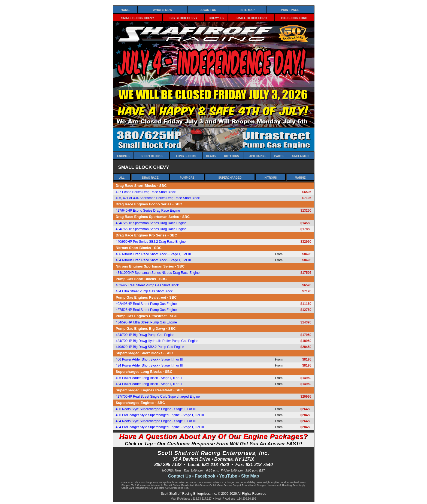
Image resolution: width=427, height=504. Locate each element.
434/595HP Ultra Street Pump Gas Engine (146, 322)
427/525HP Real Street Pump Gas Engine (146, 310)
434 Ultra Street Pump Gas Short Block (144, 291)
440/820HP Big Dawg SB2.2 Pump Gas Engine (150, 347)
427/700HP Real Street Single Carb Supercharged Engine (158, 397)
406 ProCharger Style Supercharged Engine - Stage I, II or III (160, 415)
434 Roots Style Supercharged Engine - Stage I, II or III (156, 421)
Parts (279, 156)
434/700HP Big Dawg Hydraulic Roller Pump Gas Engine (157, 341)
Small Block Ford (251, 18)
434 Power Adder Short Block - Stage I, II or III (149, 365)
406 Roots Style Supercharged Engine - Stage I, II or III (156, 409)
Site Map (247, 9)
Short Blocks (152, 156)
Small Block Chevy (138, 18)
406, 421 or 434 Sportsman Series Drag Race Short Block (158, 198)
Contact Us (179, 476)
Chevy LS (216, 18)
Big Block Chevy (184, 18)
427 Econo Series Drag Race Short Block (146, 192)
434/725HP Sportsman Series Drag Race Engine (151, 223)
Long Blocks (186, 156)
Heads (211, 156)
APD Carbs (257, 156)
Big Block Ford (294, 18)
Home (125, 9)
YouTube (228, 476)
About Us (208, 9)
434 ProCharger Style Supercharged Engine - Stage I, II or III (160, 427)
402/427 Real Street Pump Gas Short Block (147, 285)
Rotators (231, 156)
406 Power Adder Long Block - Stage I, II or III (149, 378)
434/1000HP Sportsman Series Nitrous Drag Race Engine (158, 273)
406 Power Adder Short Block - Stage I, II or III (149, 359)
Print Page (290, 9)
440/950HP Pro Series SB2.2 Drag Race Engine (151, 242)
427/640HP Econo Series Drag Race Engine (148, 211)
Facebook (205, 476)
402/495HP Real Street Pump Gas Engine (146, 304)
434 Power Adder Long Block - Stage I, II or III (149, 384)
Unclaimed (301, 156)
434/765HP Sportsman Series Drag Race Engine (151, 229)
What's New (163, 9)
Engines (123, 156)
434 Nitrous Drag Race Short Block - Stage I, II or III (153, 260)
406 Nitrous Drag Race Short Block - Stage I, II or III (153, 254)
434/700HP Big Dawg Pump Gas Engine (145, 335)
